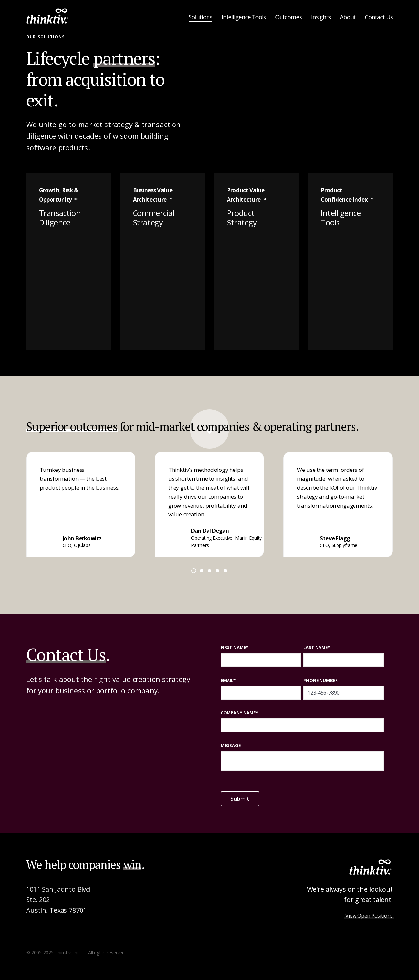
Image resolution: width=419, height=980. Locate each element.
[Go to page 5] (225, 571)
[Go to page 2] (202, 571)
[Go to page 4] (217, 571)
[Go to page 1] (194, 571)
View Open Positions (369, 916)
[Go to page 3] (209, 571)
